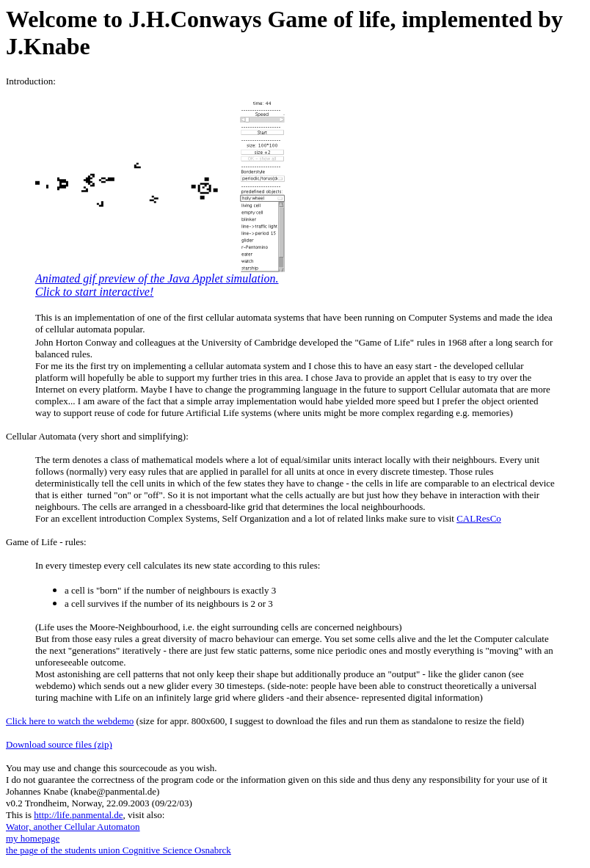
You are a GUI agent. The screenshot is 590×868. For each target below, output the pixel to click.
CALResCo (479, 518)
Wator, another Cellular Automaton (73, 827)
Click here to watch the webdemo (70, 721)
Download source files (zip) (59, 744)
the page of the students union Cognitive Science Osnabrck (119, 850)
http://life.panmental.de (78, 815)
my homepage (33, 838)
